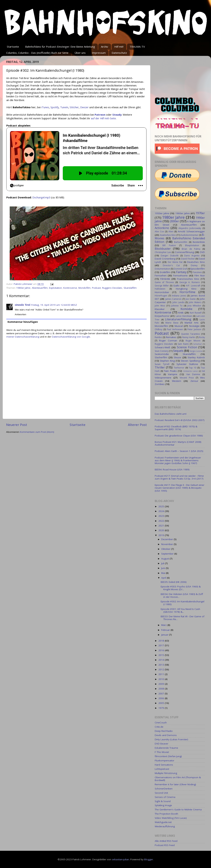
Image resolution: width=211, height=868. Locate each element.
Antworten (20, 314)
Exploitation (55, 288)
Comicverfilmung (184, 252)
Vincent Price (187, 378)
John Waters (195, 302)
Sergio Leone (196, 351)
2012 (162, 669)
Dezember (167, 539)
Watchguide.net (163, 822)
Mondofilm (84, 288)
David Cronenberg (165, 259)
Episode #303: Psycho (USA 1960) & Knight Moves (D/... (181, 588)
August (165, 559)
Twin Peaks (170, 371)
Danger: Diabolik (170, 256)
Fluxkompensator (164, 760)
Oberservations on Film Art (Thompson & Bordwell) (178, 779)
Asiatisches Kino (168, 235)
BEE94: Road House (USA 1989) (172, 469)
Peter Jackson (194, 329)
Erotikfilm (165, 272)
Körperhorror (162, 316)
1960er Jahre (183, 213)
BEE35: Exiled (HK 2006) (174, 582)
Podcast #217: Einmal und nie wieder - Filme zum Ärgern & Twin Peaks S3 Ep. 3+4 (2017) (179, 477)
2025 (162, 506)
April (164, 578)
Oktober (166, 549)
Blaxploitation (192, 245)
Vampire (173, 374)
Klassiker (160, 309)
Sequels (178, 351)
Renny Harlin (189, 337)
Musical (179, 326)
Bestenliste (199, 242)
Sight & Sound (163, 801)
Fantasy (181, 272)
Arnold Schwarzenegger (191, 231)
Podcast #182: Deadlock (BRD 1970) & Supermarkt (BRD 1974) (176, 428)
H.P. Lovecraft (193, 286)
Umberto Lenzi (191, 371)
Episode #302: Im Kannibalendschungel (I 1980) (183, 603)
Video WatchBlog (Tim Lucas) (171, 818)
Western (177, 381)
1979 (162, 708)
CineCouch (161, 723)
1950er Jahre (162, 213)
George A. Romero (190, 282)
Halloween (160, 289)
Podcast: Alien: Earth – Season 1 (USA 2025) (179, 451)
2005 (162, 703)
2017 (162, 645)
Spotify (55, 107)
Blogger (149, 859)
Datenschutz (119, 53)
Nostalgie (194, 326)
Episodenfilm (198, 269)
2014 (162, 660)
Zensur (194, 381)
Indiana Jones (179, 296)
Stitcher (74, 107)
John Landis (178, 302)
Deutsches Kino (196, 262)
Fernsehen (161, 276)
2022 (162, 521)
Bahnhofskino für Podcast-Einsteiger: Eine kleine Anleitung (60, 47)
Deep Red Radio (164, 731)
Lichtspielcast (162, 769)
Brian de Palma (191, 249)
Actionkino (162, 228)
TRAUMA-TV (137, 47)
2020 (162, 530)
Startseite (13, 47)
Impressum (99, 53)
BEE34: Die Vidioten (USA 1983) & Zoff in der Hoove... (182, 595)
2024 (162, 511)
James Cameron (173, 299)
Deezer (84, 107)
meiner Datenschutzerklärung (23, 337)
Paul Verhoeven (175, 329)
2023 (162, 516)
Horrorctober (162, 292)
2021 (162, 526)
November (167, 544)
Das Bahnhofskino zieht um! (171, 414)
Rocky (202, 337)
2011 (162, 674)
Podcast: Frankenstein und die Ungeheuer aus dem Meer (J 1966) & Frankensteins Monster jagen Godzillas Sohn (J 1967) (178, 460)
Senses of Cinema (165, 797)
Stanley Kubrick (196, 357)
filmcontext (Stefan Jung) (168, 756)
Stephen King (167, 361)
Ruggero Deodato (112, 288)
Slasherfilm (161, 357)
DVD (202, 252)
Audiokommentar (189, 235)
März (164, 625)
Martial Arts (192, 323)
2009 (162, 684)
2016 (162, 650)
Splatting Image (163, 805)
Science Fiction (187, 347)
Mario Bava (172, 323)
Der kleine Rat (175, 262)
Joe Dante (191, 299)
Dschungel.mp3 (41, 197)
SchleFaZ (197, 344)
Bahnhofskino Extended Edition (180, 240)
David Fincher (188, 259)
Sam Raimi (183, 344)
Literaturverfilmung (178, 319)
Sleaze (177, 357)
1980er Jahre (23, 288)
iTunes (45, 107)
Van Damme (193, 374)
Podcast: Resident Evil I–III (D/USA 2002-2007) (180, 420)
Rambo (158, 337)
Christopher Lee (163, 252)
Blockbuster (163, 249)
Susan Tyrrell (162, 364)
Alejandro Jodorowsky (190, 228)
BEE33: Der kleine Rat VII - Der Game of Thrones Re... (183, 618)
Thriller (160, 367)
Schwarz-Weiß (162, 347)
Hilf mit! (119, 47)
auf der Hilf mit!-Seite (103, 118)
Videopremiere (163, 378)
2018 (162, 641)
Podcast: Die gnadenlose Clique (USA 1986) (179, 436)
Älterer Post (137, 425)
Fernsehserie (180, 276)
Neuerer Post (17, 425)
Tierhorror (179, 368)
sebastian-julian (120, 859)
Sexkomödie (162, 354)
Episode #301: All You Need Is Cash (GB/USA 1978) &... (180, 610)
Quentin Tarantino (191, 334)
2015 (162, 655)
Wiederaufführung (165, 826)
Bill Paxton (169, 245)
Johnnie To (177, 306)
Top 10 (192, 368)
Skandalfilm (130, 288)
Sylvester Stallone (187, 364)
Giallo (176, 286)
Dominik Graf (180, 269)
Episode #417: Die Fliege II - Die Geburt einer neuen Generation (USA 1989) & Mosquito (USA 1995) (180, 488)
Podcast (96, 288)
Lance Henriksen (184, 316)
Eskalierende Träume (166, 748)
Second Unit (161, 793)
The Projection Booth (166, 814)
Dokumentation (162, 269)
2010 (162, 679)
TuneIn (64, 107)
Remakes (171, 337)
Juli (163, 563)
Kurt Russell (196, 313)
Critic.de (159, 727)
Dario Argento (192, 256)
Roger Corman (168, 341)
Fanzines (197, 272)
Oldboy (159, 329)
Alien (171, 231)
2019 (162, 535)
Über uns (80, 53)
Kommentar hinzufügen (23, 322)
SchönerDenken (164, 789)
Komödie (186, 309)
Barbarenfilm (181, 242)
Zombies (160, 384)
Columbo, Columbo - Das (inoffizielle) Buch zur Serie (37, 53)
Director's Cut (171, 265)
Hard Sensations (164, 765)
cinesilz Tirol (23, 305)
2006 (162, 698)
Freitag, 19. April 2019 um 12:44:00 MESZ (54, 305)
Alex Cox (159, 231)
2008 (162, 689)
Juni (164, 568)
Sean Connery (162, 351)
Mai (164, 573)
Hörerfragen (161, 296)
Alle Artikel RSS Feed (166, 841)
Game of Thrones (164, 282)
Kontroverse (70, 288)
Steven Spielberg (190, 361)
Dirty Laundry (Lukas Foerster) (171, 739)
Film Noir (200, 276)
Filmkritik (165, 279)
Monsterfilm (161, 326)
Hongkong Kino (186, 289)
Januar (165, 635)
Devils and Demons (166, 735)
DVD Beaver (162, 744)
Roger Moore (193, 341)
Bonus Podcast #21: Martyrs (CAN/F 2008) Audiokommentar (178, 443)
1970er (200, 213)
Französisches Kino (188, 279)
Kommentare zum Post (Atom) (37, 432)
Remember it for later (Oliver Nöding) (175, 784)
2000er (174, 221)
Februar (166, 630)
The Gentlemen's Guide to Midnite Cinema (178, 809)
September (168, 554)
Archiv (105, 47)
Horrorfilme (187, 292)
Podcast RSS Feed (165, 845)
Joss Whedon (194, 306)
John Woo (160, 306)
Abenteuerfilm (40, 288)
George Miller (162, 286)
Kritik (181, 313)
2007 (162, 694)
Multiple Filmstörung (166, 773)
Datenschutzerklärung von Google (71, 337)
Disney (194, 265)
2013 (162, 665)
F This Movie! (162, 752)
